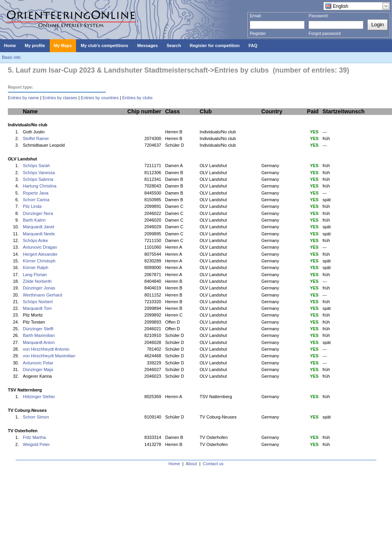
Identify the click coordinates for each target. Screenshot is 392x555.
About (191, 464)
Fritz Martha (34, 437)
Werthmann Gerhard (42, 295)
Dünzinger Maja (38, 369)
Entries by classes (60, 98)
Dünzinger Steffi (38, 329)
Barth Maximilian (39, 335)
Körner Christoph (39, 261)
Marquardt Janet (38, 227)
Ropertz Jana (35, 193)
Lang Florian (35, 275)
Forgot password (325, 33)
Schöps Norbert (38, 302)
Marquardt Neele (39, 234)
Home (174, 464)
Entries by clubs (138, 98)
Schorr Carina (36, 200)
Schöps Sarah (36, 166)
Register (258, 33)
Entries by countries (100, 98)
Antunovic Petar (38, 363)
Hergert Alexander (40, 254)
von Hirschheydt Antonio (46, 349)
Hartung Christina (40, 186)
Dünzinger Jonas (39, 288)
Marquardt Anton (39, 342)
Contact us (213, 464)
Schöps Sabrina (38, 179)
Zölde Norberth (37, 281)
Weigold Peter (36, 444)
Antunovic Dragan (40, 247)
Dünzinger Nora (38, 213)
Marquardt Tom (37, 308)
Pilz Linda (32, 206)
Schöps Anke (35, 240)
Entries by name (23, 98)
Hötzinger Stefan (39, 397)
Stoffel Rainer (36, 138)
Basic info (11, 57)
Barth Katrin (34, 220)
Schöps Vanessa (39, 173)
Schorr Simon (36, 417)
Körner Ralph (35, 267)
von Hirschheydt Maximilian (49, 356)
